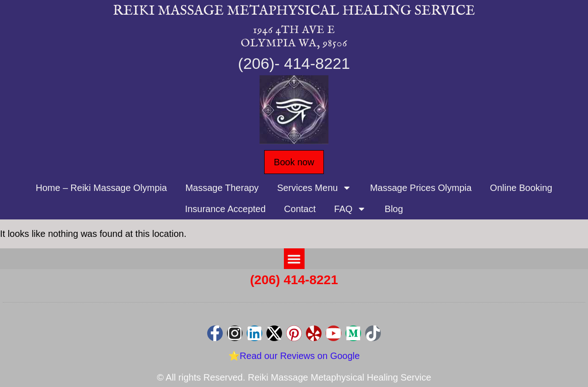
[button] (294, 259)
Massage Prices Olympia (421, 188)
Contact (300, 209)
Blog (394, 209)
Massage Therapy (222, 188)
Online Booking (521, 188)
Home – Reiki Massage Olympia (102, 188)
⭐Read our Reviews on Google (294, 356)
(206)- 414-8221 (294, 63)
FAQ (350, 209)
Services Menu (314, 188)
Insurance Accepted (226, 209)
